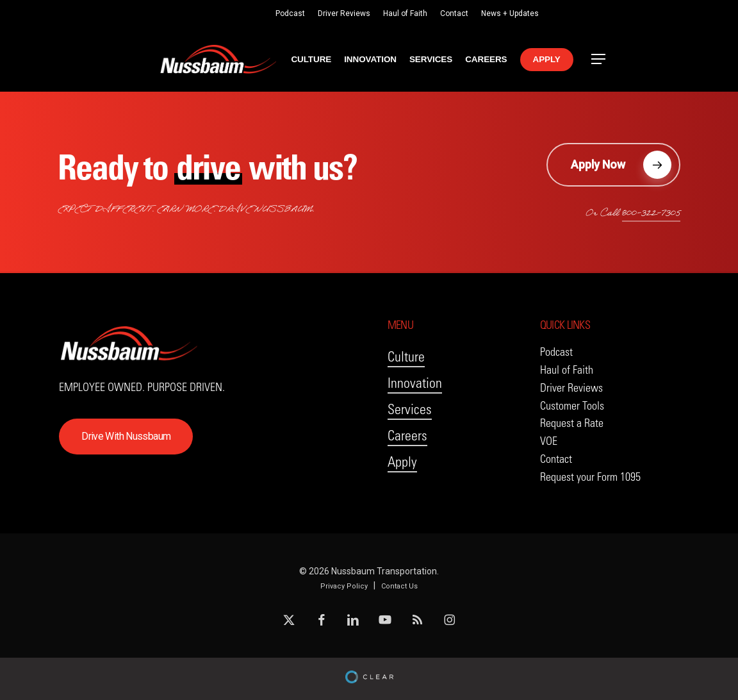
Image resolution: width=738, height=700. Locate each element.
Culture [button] (406, 357)
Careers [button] (407, 436)
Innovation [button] (415, 383)
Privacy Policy (344, 586)
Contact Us (399, 586)
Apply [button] (402, 462)
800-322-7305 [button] (651, 214)
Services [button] (410, 409)
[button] (599, 59)
